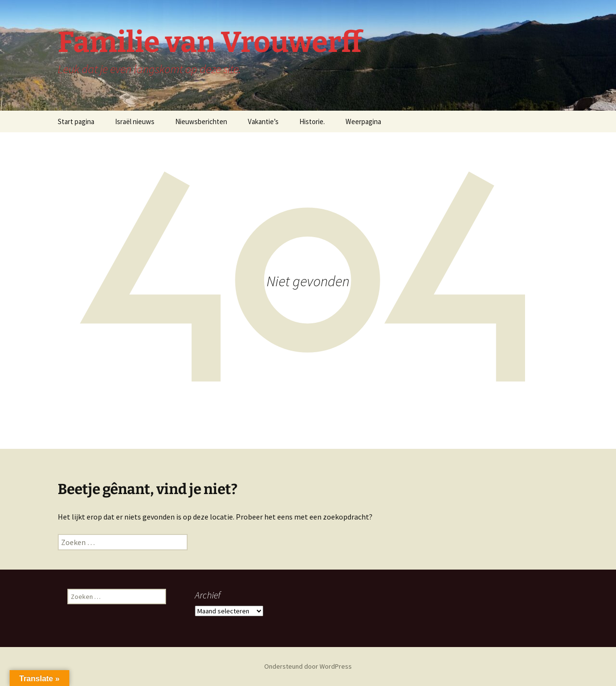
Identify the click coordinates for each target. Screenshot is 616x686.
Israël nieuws (135, 121)
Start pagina (76, 121)
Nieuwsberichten (201, 121)
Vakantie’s (263, 121)
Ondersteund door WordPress (308, 666)
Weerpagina (363, 121)
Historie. (312, 121)
